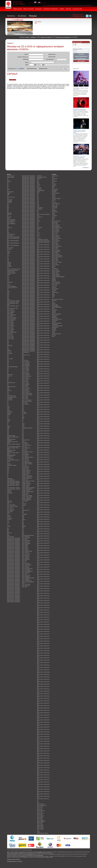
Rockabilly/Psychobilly (42, 177)
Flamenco (9, 391)
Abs (8, 180)
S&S (38, 182)
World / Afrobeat (41, 804)
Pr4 (23, 509)
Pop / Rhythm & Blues (27, 462)
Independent (10, 479)
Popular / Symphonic (27, 498)
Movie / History (25, 385)
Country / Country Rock (12, 288)
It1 (8, 494)
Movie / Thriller (25, 397)
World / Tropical (40, 828)
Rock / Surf (24, 587)
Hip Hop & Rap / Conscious (13, 460)
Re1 (23, 525)
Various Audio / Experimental (43, 241)
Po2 (23, 431)
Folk (8, 395)
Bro (8, 250)
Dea (8, 344)
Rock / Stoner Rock (26, 584)
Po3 (23, 432)
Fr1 (8, 401)
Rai (23, 521)
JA (8, 179)
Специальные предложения (51, 9)
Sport (53, 294)
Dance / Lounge (11, 329)
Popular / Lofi (25, 480)
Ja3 (8, 500)
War (53, 302)
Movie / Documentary (27, 376)
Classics (9, 274)
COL (8, 281)
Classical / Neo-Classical (12, 270)
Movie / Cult (55, 234)
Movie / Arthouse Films (57, 228)
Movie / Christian (26, 370)
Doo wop (9, 352)
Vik (38, 800)
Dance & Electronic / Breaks (13, 302)
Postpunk (24, 505)
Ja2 (8, 498)
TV (53, 298)
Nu (23, 420)
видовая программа (56, 314)
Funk (8, 406)
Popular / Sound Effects (27, 496)
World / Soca (40, 824)
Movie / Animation (26, 363)
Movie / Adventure (26, 362)
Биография (55, 310)
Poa (23, 439)
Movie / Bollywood (26, 366)
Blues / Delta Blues (11, 221)
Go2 (8, 418)
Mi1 (23, 354)
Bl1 (8, 216)
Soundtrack (40, 209)
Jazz (8, 504)
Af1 (8, 184)
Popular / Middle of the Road (28, 481)
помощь (87, 44)
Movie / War (25, 403)
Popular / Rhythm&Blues (27, 489)
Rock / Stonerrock (26, 586)
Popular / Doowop (26, 472)
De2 (8, 343)
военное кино (55, 315)
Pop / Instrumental (26, 448)
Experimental (55, 212)
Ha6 (8, 434)
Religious (54, 281)
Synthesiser (40, 228)
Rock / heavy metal (26, 554)
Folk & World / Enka (11, 396)
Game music (10, 412)
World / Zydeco (40, 829)
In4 (8, 477)
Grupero (9, 426)
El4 (8, 372)
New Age (24, 412)
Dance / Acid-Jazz (11, 311)
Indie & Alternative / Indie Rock (14, 489)
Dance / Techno (10, 336)
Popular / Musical (26, 482)
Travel (53, 297)
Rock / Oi (24, 562)
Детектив (54, 316)
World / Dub (40, 808)
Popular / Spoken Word (27, 497)
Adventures (54, 181)
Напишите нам (84, 6)
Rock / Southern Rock (27, 581)
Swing (38, 221)
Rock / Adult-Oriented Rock (28, 535)
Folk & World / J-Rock (12, 397)
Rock (23, 534)
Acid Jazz (9, 181)
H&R (8, 429)
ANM (8, 194)
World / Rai (39, 819)
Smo (38, 197)
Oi (23, 423)
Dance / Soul (10, 335)
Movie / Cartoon (26, 367)
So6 (38, 202)
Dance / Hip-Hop (11, 326)
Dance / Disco (10, 316)
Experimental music (11, 387)
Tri (38, 237)
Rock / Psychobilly (26, 573)
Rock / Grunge (25, 547)
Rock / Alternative (26, 537)
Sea (38, 186)
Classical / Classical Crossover (14, 269)
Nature (54, 267)
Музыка (9, 174)
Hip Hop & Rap (10, 459)
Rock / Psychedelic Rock (27, 571)
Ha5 (8, 433)
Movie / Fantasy (26, 383)
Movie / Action (25, 360)
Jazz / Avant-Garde (11, 505)
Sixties (39, 192)
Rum (38, 181)
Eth (8, 381)
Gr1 (8, 422)
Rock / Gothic (25, 546)
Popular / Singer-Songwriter (28, 492)
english (42, 3)
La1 (8, 521)
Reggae (24, 526)
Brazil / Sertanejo (56, 193)
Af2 (8, 185)
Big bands (9, 213)
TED (38, 234)
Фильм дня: (10, 20)
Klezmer (9, 517)
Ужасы (54, 332)
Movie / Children (26, 368)
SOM (38, 205)
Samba (39, 185)
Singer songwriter (41, 190)
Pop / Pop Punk (25, 458)
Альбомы (22, 16)
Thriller (54, 295)
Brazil (8, 233)
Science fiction (55, 289)
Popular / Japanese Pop (27, 477)
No (23, 415)
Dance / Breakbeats (11, 315)
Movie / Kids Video (26, 388)
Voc (38, 801)
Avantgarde (10, 201)
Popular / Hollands (26, 473)
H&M (8, 428)
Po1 (23, 429)
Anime (53, 186)
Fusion (9, 408)
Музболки (68, 9)
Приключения (55, 327)
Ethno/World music (11, 383)
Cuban (9, 292)
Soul (38, 206)
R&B (23, 517)
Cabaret (9, 252)
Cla (8, 268)
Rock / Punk (25, 574)
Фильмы (33, 16)
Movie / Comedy (26, 371)
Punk (23, 516)
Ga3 (8, 409)
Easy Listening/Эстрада (12, 367)
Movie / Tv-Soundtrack (27, 400)
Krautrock (9, 519)
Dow (8, 355)
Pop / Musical (25, 453)
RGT (23, 527)
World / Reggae (40, 820)
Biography (9, 214)
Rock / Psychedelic (26, 570)
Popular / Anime (26, 468)
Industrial (9, 492)
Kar (8, 514)
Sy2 (38, 224)
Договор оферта (58, 6)
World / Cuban (40, 807)
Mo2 (23, 356)
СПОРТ (54, 331)
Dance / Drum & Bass (12, 318)
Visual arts (54, 301)
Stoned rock (40, 217)
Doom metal (10, 353)
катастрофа (55, 320)
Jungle (9, 513)
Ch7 (8, 260)
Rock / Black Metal (26, 541)
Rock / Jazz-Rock (26, 557)
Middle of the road (26, 355)
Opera (23, 427)
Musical (54, 266)
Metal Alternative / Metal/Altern (14, 539)
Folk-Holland (10, 398)
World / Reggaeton (41, 821)
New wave (24, 413)
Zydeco (39, 832)
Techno (39, 233)
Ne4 (23, 409)
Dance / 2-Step (10, 310)
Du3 (8, 361)
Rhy (23, 529)
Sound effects (40, 208)
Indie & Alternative (11, 480)
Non (23, 419)
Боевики (54, 311)
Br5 (8, 232)
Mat (8, 530)
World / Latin (40, 815)
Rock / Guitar (25, 549)
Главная (10, 43)
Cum (8, 293)
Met (8, 534)
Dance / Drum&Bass (11, 319)
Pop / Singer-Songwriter (27, 464)
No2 (23, 416)
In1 (8, 475)
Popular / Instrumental (27, 476)
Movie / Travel (25, 399)
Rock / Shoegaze (26, 579)
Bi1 (8, 210)
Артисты (11, 16)
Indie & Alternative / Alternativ (13, 481)
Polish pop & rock (26, 440)
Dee (8, 347)
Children (54, 197)
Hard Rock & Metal (11, 436)
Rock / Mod (25, 561)
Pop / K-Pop (25, 450)
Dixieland (9, 351)
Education (54, 210)
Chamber (9, 262)
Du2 (8, 360)
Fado (8, 389)
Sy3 (38, 225)
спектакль (54, 330)
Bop (8, 226)
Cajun (8, 253)
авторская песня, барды (42, 833)
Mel (8, 531)
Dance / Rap (10, 333)
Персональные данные (68, 6)
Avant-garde (10, 200)
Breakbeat (9, 249)
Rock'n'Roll (39, 176)
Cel (8, 257)
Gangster (9, 413)
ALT (53, 182)
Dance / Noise (10, 331)
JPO (53, 220)
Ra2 (23, 518)
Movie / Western (26, 404)
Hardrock (9, 457)
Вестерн (54, 313)
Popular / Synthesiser (27, 500)
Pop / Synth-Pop (26, 466)
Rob (23, 533)
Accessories (55, 179)
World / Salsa (40, 823)
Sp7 (38, 213)
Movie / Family (25, 382)
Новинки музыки (11, 176)
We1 (38, 803)
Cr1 (8, 290)
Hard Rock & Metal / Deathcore (11, 440)
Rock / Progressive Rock (27, 569)
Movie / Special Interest (27, 395)
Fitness (54, 214)
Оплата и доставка (48, 6)
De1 (8, 341)
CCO (8, 256)
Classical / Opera (11, 272)
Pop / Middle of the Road (27, 452)
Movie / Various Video (27, 401)
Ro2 (23, 531)
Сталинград (18, 20)
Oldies (23, 424)
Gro (8, 425)
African (9, 189)
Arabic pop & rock (11, 197)
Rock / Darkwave (26, 542)
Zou (38, 830)
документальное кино (57, 319)
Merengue (9, 533)
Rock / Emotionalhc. (26, 543)
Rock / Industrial (26, 555)
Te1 (38, 230)
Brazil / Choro (10, 236)
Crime (53, 201)
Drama (54, 209)
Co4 (8, 277)
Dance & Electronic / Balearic (13, 301)
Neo (23, 411)
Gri (8, 424)
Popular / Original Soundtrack (28, 488)
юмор (53, 336)
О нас (90, 6)
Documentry (55, 208)
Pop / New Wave (26, 454)
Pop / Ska (24, 465)
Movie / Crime (25, 372)
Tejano (39, 236)
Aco (8, 182)
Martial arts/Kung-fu (56, 221)
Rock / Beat (25, 539)
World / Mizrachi (41, 816)
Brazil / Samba (10, 248)
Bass (8, 208)
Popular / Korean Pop (27, 478)
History (54, 217)
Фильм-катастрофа (56, 334)
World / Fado (40, 809)
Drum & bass (10, 359)
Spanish (54, 291)
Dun (8, 364)
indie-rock (9, 490)
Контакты (77, 6)
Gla (8, 416)
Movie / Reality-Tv (26, 391)
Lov (8, 527)
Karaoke (9, 516)
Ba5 (8, 205)
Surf (38, 218)
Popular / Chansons (26, 470)
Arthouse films (55, 189)
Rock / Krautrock (26, 558)
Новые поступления (29, 9)
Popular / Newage (26, 485)
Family (53, 213)
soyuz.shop (39, 852)
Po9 (23, 437)
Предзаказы (39, 9)
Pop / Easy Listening (26, 445)
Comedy (54, 200)
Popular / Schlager (26, 490)
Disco (8, 349)
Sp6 (38, 212)
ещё (36, 23)
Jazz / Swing (10, 512)
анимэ (53, 309)
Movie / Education (26, 379)
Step (38, 216)
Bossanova (10, 228)
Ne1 (23, 407)
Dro (8, 357)
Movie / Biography (26, 364)
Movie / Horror (25, 387)
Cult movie (54, 202)
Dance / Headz (10, 324)
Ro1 (23, 530)
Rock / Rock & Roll (26, 575)
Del (8, 348)
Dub (8, 363)
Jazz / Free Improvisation (12, 506)
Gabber (9, 410)
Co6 (8, 280)
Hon (8, 467)
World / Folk (40, 812)
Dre (8, 356)
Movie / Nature (25, 389)
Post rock (24, 504)
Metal (8, 535)
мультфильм (55, 324)
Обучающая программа (57, 326)
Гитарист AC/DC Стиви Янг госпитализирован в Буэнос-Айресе (80, 131)
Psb (23, 513)
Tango (38, 229)
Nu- (23, 421)
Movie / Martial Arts (56, 251)
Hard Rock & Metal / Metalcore (14, 447)
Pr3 (23, 508)
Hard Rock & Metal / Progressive (11, 451)
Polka (23, 441)
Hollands (9, 464)
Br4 (8, 230)
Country (9, 285)
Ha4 (8, 432)
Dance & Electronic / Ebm (13, 308)
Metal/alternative (26, 352)
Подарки (62, 9)
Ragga (24, 519)
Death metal (10, 345)
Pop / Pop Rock (25, 460)
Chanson (9, 264)
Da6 (8, 298)
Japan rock (9, 502)
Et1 (8, 380)
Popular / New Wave (26, 484)
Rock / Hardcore (26, 550)
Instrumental (10, 493)
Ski (38, 194)
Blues (8, 218)
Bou (8, 229)
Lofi (8, 525)
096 (53, 177)
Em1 (8, 377)
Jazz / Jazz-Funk (11, 509)
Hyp (8, 471)
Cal (8, 254)
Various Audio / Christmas (43, 240)
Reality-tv (54, 279)
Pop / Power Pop (26, 461)
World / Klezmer (40, 813)
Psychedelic (25, 514)
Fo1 (8, 392)
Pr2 (23, 506)
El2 (8, 369)
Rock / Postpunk (26, 567)
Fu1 (8, 405)
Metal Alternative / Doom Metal (14, 538)
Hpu (8, 469)
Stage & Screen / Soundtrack (43, 214)
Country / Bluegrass (11, 286)
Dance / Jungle (10, 328)
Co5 (8, 278)
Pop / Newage (25, 456)
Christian (9, 265)
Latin (8, 522)
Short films (54, 290)
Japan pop (9, 501)
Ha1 (8, 430)
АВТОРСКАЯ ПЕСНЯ (57, 307)
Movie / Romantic (26, 392)
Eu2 (8, 384)
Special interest (55, 293)
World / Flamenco (41, 811)
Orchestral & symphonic (27, 428)
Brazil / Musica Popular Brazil (13, 237)
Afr (8, 188)
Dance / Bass (10, 314)
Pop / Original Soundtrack (28, 457)
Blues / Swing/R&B (11, 224)
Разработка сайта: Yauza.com (14, 859)
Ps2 (23, 512)
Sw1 (38, 220)
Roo (38, 180)
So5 (38, 201)
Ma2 (8, 529)
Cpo (8, 289)
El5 (8, 373)
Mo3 (23, 358)
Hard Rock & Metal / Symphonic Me (11, 456)
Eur (8, 385)
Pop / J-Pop (25, 449)
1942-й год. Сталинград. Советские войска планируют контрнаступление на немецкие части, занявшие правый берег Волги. (20, 33)
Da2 (8, 297)
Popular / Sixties (26, 493)
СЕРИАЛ (54, 328)
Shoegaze (39, 189)
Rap (23, 523)
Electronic (9, 376)
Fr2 (8, 402)
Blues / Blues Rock (11, 220)
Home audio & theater (12, 465)
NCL (23, 405)
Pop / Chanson (25, 444)
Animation (54, 185)
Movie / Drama (25, 378)
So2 (38, 200)
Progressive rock (26, 510)
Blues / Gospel (10, 222)
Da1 (8, 296)
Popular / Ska (25, 494)
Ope (23, 425)
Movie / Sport (25, 396)
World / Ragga (40, 817)
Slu (38, 196)
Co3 (8, 276)
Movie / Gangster (26, 384)
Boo (8, 225)
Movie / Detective (26, 375)
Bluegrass (9, 217)
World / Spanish (40, 825)
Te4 (38, 232)
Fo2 (8, 393)
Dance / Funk (10, 322)
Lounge (9, 526)
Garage (9, 414)
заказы (83, 44)
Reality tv (54, 278)
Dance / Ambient (11, 312)
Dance (9, 300)
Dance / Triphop (11, 339)
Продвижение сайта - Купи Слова (15, 861)
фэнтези (54, 335)
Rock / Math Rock (26, 559)
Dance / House (10, 327)
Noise (23, 417)
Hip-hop (9, 461)
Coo (8, 284)
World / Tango (40, 827)
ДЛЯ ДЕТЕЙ (55, 318)
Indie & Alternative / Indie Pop (13, 488)
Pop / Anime (25, 443)
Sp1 (38, 210)
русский (32, 3)
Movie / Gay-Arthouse (57, 246)
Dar (8, 340)
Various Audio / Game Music (43, 799)
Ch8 (8, 261)
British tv (54, 194)
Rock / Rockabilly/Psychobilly (28, 578)
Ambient (9, 193)
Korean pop (10, 518)
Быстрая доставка (77, 9)
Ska (38, 193)
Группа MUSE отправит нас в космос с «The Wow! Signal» (80, 110)
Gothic (9, 421)
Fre (8, 404)
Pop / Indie (24, 447)
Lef (8, 523)
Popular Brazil (25, 501)
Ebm (8, 368)
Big (8, 212)
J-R (8, 496)
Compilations (10, 282)
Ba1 (8, 204)
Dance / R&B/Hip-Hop (12, 332)
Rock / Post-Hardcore (27, 565)
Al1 (8, 190)
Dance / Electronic (11, 320)
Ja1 (8, 497)
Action (53, 180)
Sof (38, 204)
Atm (8, 198)
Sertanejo (39, 188)
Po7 (23, 436)
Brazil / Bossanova (11, 234)
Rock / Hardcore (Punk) (27, 551)
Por (23, 502)
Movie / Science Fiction (27, 393)
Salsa (38, 184)
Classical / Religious (11, 273)
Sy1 (38, 222)
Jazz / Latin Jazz (11, 510)
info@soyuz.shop (78, 15)
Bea (8, 209)
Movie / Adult (55, 224)
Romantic (39, 179)
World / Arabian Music (42, 805)
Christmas (9, 266)
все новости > (86, 167)
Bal (8, 206)
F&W (8, 388)
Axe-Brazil (9, 202)
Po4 (23, 433)
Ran (23, 522)
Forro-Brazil (10, 400)
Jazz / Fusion (10, 508)
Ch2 (8, 258)
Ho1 (8, 463)
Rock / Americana (26, 538)
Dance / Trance (10, 337)
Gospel (9, 420)
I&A (8, 472)
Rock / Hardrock (26, 553)
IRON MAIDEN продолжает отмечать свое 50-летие (79, 157)
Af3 (8, 186)
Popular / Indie (25, 474)
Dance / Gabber (11, 323)
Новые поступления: (46, 37)
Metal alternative (11, 537)
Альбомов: (33, 37)
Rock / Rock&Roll (26, 577)
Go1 (8, 417)
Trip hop (39, 238)
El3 (8, 371)
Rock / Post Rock (26, 563)
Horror (53, 218)
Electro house (10, 375)
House (9, 468)
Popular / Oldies (26, 486)
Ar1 (8, 196)
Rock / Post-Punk (26, 566)
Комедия (54, 322)
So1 (38, 198)
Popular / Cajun (25, 469)
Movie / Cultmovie (26, 374)
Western (54, 303)
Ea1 (8, 365)
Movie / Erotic (25, 380)
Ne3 (23, 408)
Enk (8, 379)
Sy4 (38, 226)
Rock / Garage (25, 545)
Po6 (23, 435)
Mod (23, 359)
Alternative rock (10, 192)
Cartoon (54, 196)
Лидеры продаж (18, 9)
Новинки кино (55, 176)
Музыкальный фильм (57, 323)
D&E (8, 294)
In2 (8, 476)
